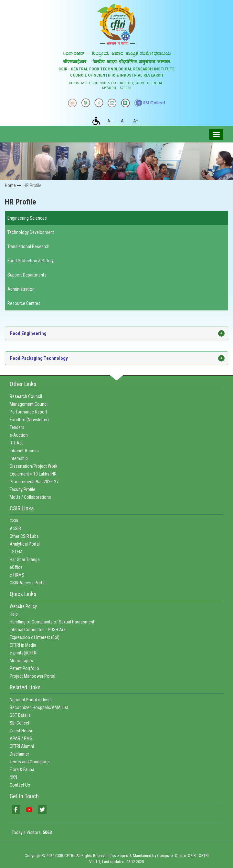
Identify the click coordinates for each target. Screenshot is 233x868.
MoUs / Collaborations (30, 497)
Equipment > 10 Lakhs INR (33, 474)
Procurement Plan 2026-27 (34, 482)
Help (14, 614)
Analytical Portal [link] (25, 544)
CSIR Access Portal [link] (28, 583)
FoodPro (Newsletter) (29, 420)
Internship (19, 458)
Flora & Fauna (22, 769)
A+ (136, 121)
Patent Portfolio (24, 668)
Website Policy (23, 606)
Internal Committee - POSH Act (38, 630)
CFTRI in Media (23, 645)
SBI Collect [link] (20, 723)
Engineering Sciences (27, 218)
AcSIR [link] (15, 528)
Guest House (21, 731)
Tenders (17, 427)
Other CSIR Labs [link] (24, 536)
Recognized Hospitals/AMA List (39, 707)
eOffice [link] (16, 567)
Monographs (21, 661)
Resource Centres (24, 303)
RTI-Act (16, 443)
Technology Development (31, 232)
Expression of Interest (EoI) (35, 637)
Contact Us (20, 785)
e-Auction (19, 435)
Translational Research (28, 246)
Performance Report (28, 412)
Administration (21, 289)
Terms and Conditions (30, 762)
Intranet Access (24, 451)
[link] (16, 810)
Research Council (26, 396)
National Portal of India (31, 700)
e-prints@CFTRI (24, 653)
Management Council (29, 404)
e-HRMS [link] (17, 575)
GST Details (20, 715)
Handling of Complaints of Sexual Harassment (52, 622)
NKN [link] (13, 777)
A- (109, 121)
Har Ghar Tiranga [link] (25, 559)
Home (13, 185)
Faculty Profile (22, 489)
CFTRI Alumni (22, 746)
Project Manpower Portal (32, 676)
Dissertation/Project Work (33, 466)
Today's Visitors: (32, 832)
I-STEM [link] (16, 552)
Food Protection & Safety (31, 261)
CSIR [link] (14, 521)
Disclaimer (19, 754)
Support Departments (27, 275)
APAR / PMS (21, 738)
